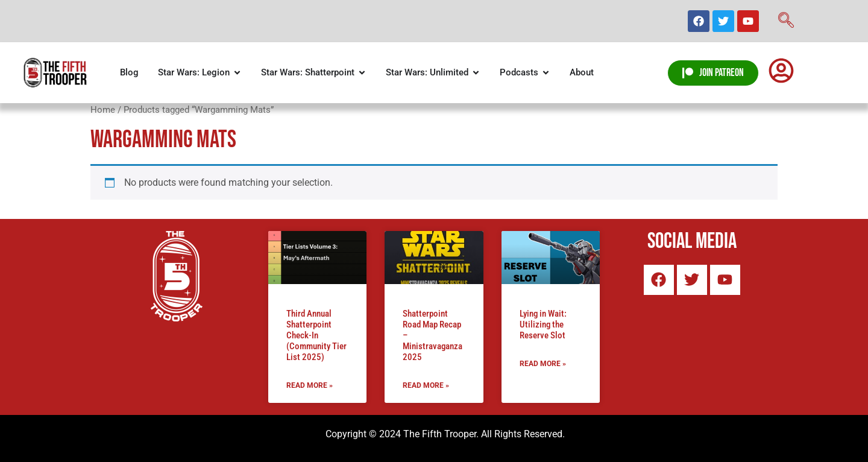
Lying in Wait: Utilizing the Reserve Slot (543, 324)
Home (103, 110)
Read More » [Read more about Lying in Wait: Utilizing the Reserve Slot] (543, 364)
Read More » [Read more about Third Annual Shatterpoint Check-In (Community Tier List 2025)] (310, 385)
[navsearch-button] (786, 21)
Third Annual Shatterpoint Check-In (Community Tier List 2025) (316, 335)
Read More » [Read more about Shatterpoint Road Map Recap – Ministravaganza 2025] (426, 385)
